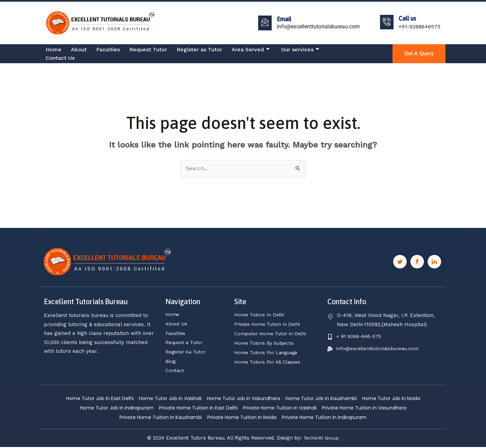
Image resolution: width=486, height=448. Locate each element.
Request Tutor (148, 49)
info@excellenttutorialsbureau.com (318, 27)
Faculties (108, 49)
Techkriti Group (321, 439)
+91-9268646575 (420, 27)
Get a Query (419, 54)
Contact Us (60, 58)
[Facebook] (417, 262)
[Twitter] (400, 262)
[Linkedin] (434, 262)
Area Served (251, 50)
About (79, 49)
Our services (300, 50)
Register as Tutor (199, 49)
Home (53, 49)
